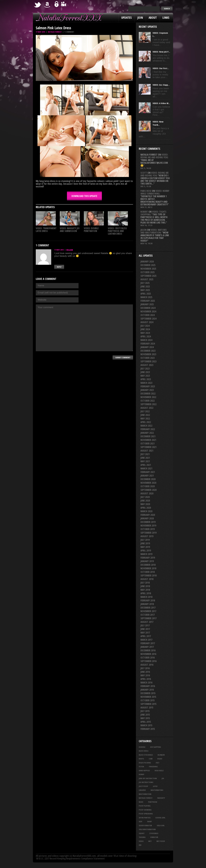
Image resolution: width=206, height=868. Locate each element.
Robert (144, 212)
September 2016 (148, 661)
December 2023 (148, 351)
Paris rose (146, 191)
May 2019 (145, 547)
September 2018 (148, 576)
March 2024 (146, 340)
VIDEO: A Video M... (161, 103)
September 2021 (148, 447)
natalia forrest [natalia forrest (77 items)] (146, 798)
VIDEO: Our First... (161, 68)
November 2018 (148, 568)
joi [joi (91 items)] (163, 778)
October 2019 (148, 529)
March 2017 (146, 640)
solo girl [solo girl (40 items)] (161, 825)
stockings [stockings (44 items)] (154, 833)
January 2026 (147, 262)
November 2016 (148, 654)
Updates (126, 18)
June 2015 (145, 715)
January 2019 (147, 561)
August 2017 (147, 622)
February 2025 (148, 301)
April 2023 (146, 379)
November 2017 (148, 611)
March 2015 (146, 725)
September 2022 (148, 404)
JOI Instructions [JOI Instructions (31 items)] (146, 782)
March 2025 (146, 297)
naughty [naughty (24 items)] (161, 798)
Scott (144, 173)
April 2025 (146, 294)
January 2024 (147, 347)
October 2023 (148, 358)
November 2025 (148, 269)
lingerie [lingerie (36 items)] (142, 790)
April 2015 (146, 722)
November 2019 (148, 526)
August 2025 (147, 279)
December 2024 (148, 308)
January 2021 (147, 476)
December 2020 (148, 479)
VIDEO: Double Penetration (91, 230)
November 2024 (148, 311)
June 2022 (145, 415)
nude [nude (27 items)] (141, 802)
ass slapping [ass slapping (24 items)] (156, 747)
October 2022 (148, 401)
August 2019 (147, 536)
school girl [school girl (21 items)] (160, 818)
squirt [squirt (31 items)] (142, 833)
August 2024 (147, 322)
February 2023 (148, 386)
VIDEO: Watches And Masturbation (154, 231)
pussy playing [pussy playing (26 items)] (145, 806)
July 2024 (145, 326)
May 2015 (145, 718)
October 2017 (148, 615)
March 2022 (146, 426)
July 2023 (145, 369)
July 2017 (145, 625)
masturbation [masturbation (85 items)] (145, 794)
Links (166, 18)
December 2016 (148, 650)
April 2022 (146, 422)
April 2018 (146, 593)
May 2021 (145, 461)
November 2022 (148, 397)
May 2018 (145, 590)
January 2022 (147, 433)
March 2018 (146, 597)
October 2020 (148, 486)
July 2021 (145, 454)
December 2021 (148, 436)
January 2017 (147, 647)
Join (140, 18)
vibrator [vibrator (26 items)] (154, 837)
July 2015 (145, 711)
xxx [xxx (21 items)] (140, 845)
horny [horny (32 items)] (141, 774)
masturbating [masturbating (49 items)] (157, 790)
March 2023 (146, 383)
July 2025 (145, 283)
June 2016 (145, 672)
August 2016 (147, 665)
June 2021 (145, 458)
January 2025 (147, 304)
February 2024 (148, 344)
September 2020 (148, 490)
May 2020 (145, 504)
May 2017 (145, 633)
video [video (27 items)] (141, 841)
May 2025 (145, 290)
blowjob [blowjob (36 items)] (161, 755)
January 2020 (147, 518)
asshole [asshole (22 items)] (142, 747)
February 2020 (148, 515)
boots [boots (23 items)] (141, 759)
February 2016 (148, 686)
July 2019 (145, 540)
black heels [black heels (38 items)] (144, 751)
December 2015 (148, 693)
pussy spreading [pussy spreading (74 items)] (146, 814)
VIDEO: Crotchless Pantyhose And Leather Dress (117, 231)
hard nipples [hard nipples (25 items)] (144, 771)
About (153, 18)
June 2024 (145, 329)
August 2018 (147, 579)
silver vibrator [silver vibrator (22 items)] (145, 825)
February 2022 (148, 429)
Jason (143, 230)
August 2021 (147, 451)
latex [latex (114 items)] (155, 786)
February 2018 (148, 600)
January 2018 (147, 604)
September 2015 (148, 704)
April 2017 (146, 636)
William (70, 250)
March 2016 (146, 683)
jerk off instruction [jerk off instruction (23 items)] (148, 778)
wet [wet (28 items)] (150, 841)
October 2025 (148, 272)
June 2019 (145, 543)
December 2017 (148, 608)
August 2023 (147, 365)
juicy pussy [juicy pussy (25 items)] (143, 786)
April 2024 (146, 336)
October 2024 (148, 315)
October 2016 (148, 658)
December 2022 (148, 394)
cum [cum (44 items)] (151, 759)
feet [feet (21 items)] (158, 763)
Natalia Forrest (55, 32)
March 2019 (146, 554)
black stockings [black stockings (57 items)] (146, 755)
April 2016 (146, 679)
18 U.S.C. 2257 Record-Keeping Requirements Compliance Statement (70, 859)
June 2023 (145, 372)
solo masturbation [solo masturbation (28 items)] (147, 829)
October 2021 (148, 443)
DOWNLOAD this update (84, 196)
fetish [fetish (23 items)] (141, 767)
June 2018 (145, 586)
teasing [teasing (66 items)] (142, 837)
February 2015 (148, 729)
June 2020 (145, 501)
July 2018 (145, 583)
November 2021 (148, 440)
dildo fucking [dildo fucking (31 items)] (145, 763)
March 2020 (146, 511)
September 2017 (148, 618)
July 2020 (145, 497)
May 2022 (145, 419)
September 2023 (148, 361)
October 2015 (148, 700)
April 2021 (146, 465)
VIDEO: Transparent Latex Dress (46, 230)
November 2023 (148, 354)
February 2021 (148, 472)
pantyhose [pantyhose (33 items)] (153, 802)
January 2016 (147, 690)
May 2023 (145, 376)
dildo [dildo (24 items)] (160, 759)
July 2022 (145, 411)
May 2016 (145, 675)
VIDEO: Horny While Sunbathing (155, 192)
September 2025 (148, 276)
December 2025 (148, 265)
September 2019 (148, 533)
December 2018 (148, 565)
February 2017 (148, 643)
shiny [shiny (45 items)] (149, 821)
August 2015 (147, 708)
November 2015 (148, 697)
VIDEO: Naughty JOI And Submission (70, 230)
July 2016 (145, 668)
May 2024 (145, 333)
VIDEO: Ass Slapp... (161, 85)
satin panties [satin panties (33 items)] (145, 818)
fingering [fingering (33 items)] (153, 767)
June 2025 (145, 287)
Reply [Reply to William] (59, 267)
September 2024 (148, 319)
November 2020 (148, 483)
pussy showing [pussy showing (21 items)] (145, 810)
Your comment (84, 328)
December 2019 (148, 522)
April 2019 (146, 551)
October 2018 (148, 572)
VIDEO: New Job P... (161, 52)
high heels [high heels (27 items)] (159, 771)
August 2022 (147, 408)
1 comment (69, 32)
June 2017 (145, 629)
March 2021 (146, 468)
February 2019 (148, 558)
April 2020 (146, 508)
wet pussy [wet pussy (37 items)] (161, 841)
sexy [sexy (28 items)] (140, 821)
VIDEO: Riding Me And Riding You (154, 156)
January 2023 (147, 390)
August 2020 (147, 493)
